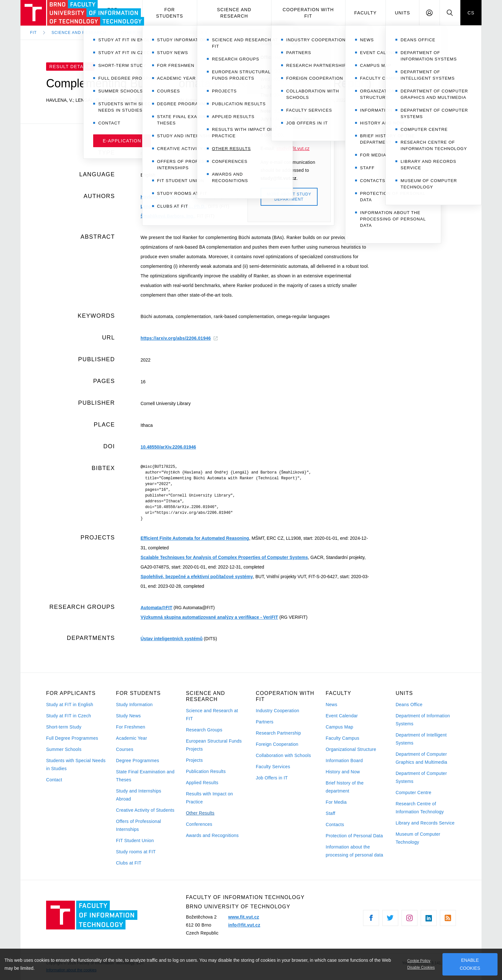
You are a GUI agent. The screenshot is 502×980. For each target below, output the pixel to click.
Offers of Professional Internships (138, 825)
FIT (33, 33)
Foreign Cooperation (277, 744)
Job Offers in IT (272, 778)
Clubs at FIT (129, 863)
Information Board (344, 761)
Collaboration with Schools (283, 755)
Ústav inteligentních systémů (172, 639)
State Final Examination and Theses (145, 776)
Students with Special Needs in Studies (76, 765)
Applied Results (202, 783)
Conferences (199, 824)
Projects (194, 760)
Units (402, 13)
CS (471, 13)
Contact (54, 780)
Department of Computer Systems (421, 777)
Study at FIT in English (70, 705)
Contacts (335, 825)
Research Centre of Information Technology (420, 808)
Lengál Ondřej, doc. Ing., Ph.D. (173, 206)
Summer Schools (64, 749)
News (331, 705)
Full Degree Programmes (72, 738)
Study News (128, 716)
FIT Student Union (135, 841)
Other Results (200, 813)
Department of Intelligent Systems (421, 739)
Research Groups (204, 730)
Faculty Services (273, 767)
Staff (330, 813)
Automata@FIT (156, 608)
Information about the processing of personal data (354, 851)
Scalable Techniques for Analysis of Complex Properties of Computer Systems (224, 557)
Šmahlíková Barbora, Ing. (167, 216)
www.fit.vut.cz (244, 917)
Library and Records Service (425, 823)
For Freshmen (130, 727)
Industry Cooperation (278, 711)
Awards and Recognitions (212, 835)
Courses (125, 749)
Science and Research (234, 13)
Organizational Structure (351, 749)
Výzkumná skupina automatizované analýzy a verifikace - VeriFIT (209, 617)
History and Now (343, 772)
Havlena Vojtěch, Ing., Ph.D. (170, 197)
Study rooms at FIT (136, 852)
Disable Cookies (421, 968)
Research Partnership (278, 733)
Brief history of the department (344, 787)
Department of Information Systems (423, 720)
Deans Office (409, 705)
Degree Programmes (138, 761)
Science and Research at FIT (212, 715)
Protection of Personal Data (354, 836)
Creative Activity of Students (145, 810)
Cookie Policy (419, 961)
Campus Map (339, 727)
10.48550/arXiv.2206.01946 (168, 447)
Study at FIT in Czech (69, 716)
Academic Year (131, 738)
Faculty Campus (342, 738)
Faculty (366, 13)
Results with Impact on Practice (210, 798)
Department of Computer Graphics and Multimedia (421, 758)
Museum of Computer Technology (418, 838)
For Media (336, 802)
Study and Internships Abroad (138, 795)
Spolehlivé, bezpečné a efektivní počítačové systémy (197, 577)
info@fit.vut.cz (244, 925)
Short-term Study (64, 727)
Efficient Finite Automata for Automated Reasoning (195, 538)
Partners (265, 722)
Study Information (134, 705)
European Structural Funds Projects (214, 745)
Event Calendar (342, 716)
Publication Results (206, 771)
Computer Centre (414, 793)
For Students (170, 13)
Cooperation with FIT (308, 13)
